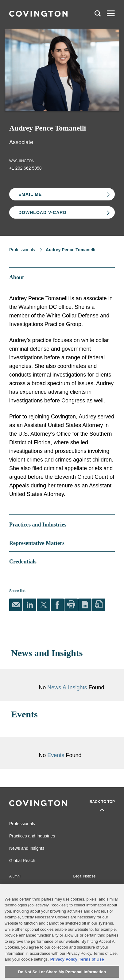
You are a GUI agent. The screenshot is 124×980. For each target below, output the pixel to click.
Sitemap (80, 885)
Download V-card (43, 212)
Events (56, 755)
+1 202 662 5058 (25, 168)
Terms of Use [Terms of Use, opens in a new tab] (91, 973)
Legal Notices (85, 876)
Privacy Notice (21, 895)
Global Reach (22, 861)
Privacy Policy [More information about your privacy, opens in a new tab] (64, 973)
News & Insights (67, 688)
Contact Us (18, 885)
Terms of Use (84, 895)
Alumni (15, 876)
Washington (22, 161)
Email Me (30, 194)
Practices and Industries (32, 836)
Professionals (22, 250)
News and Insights (27, 848)
